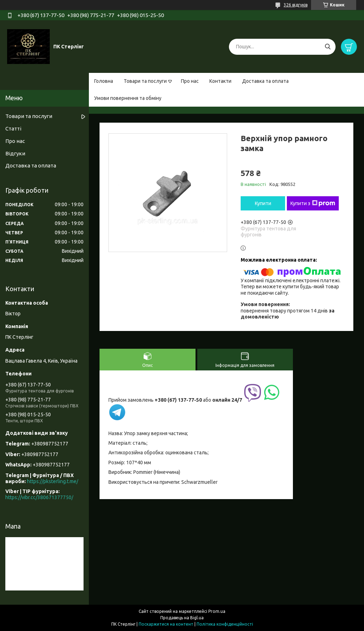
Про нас (190, 81)
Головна (104, 81)
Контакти (220, 81)
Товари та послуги (145, 81)
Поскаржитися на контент (166, 624)
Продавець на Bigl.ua (182, 618)
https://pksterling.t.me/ (53, 481)
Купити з (313, 203)
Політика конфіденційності (225, 624)
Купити (263, 203)
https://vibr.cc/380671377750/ (39, 497)
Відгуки (15, 153)
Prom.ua (217, 611)
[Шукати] (328, 47)
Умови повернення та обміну (128, 98)
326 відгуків (296, 5)
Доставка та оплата (265, 81)
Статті (13, 129)
